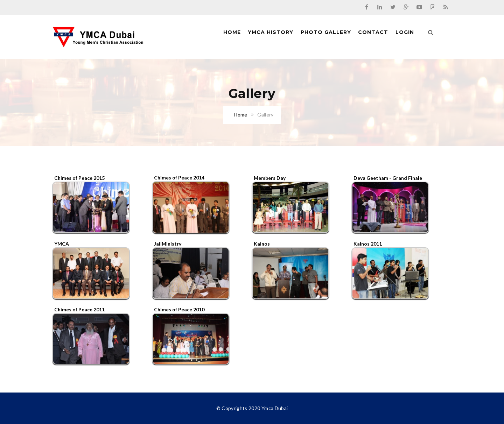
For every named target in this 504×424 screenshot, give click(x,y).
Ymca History (271, 32)
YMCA (62, 244)
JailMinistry (168, 244)
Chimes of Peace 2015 (79, 178)
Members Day (270, 178)
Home (232, 32)
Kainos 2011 (368, 244)
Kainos (262, 244)
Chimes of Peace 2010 (179, 309)
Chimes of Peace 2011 (79, 309)
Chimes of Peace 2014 (179, 178)
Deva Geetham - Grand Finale (388, 178)
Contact (373, 32)
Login (405, 32)
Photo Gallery (326, 32)
